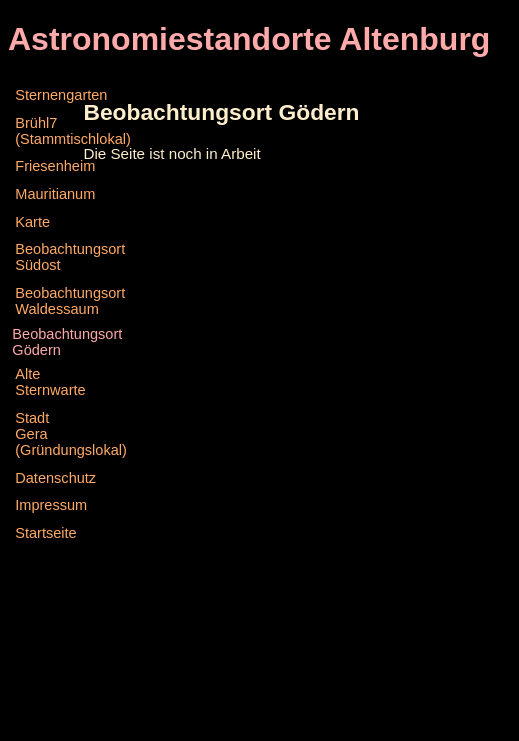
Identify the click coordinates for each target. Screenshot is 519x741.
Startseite (45, 533)
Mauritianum (47, 194)
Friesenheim (47, 166)
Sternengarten (47, 95)
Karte (32, 222)
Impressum (47, 505)
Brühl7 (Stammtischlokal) (47, 131)
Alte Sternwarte (47, 382)
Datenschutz (47, 478)
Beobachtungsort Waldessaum (47, 301)
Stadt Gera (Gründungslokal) (47, 434)
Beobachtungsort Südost (47, 257)
